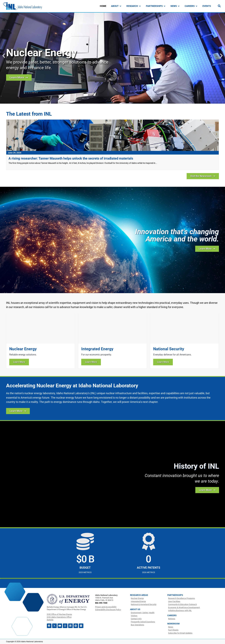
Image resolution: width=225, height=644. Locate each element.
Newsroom (173, 624)
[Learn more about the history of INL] (207, 490)
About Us (135, 609)
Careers (172, 615)
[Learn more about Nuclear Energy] (41, 341)
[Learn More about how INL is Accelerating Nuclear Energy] (18, 411)
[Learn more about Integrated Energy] (113, 341)
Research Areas (139, 595)
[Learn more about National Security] (184, 341)
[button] (4, 56)
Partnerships (175, 595)
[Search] (219, 6)
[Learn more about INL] (207, 249)
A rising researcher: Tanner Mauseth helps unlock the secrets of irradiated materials (71, 158)
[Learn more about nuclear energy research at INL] (19, 77)
